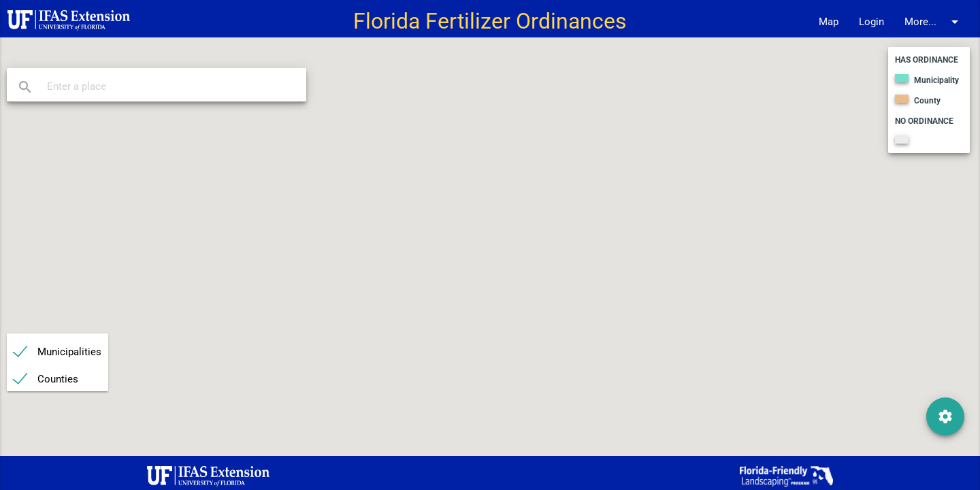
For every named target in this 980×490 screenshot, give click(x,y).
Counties (58, 379)
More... (934, 22)
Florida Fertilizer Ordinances (490, 21)
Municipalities (69, 352)
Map (829, 22)
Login (871, 22)
